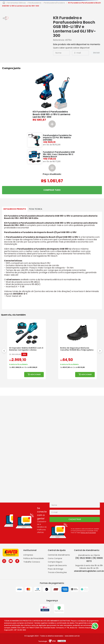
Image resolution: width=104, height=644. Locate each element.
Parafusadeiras (35, 3)
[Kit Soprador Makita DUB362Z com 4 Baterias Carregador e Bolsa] (27, 349)
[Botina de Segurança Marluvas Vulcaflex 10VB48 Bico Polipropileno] (77, 349)
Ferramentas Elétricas (17, 3)
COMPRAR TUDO (52, 190)
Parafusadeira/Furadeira (54, 3)
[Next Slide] (100, 351)
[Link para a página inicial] (4, 3)
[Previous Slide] (4, 351)
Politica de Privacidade (88, 533)
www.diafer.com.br (72, 636)
